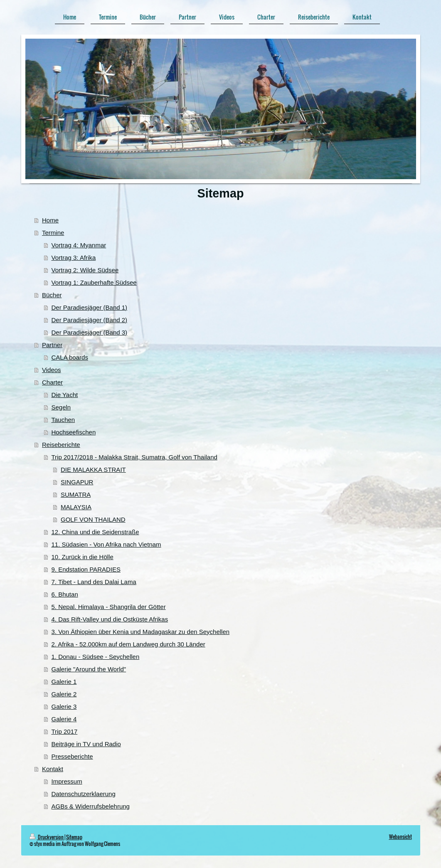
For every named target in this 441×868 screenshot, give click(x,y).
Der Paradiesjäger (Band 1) (90, 307)
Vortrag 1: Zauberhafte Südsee (94, 282)
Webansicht (400, 837)
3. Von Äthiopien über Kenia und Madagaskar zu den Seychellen (141, 632)
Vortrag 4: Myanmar (79, 245)
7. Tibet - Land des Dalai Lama (94, 582)
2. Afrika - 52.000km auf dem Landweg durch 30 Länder (128, 644)
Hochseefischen (74, 432)
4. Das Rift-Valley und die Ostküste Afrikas (110, 619)
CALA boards (70, 357)
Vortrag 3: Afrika (74, 258)
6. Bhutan (65, 594)
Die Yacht (65, 395)
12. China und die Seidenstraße (95, 532)
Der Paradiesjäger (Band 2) (90, 320)
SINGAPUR (77, 482)
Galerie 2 (64, 694)
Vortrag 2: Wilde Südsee (85, 270)
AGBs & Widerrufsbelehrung (91, 806)
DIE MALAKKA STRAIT (93, 470)
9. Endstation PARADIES (86, 569)
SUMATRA (76, 494)
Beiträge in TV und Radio (86, 744)
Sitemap (74, 837)
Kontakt (53, 769)
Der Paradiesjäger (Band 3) (90, 332)
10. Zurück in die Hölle (83, 557)
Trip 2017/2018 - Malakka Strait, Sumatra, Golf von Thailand (134, 457)
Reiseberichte (61, 445)
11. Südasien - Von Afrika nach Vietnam (106, 544)
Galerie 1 (64, 682)
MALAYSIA (76, 507)
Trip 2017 (65, 731)
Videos (52, 370)
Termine (53, 233)
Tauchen (63, 420)
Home (50, 220)
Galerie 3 (64, 706)
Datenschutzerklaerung (84, 794)
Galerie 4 (64, 719)
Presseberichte (72, 756)
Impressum (67, 781)
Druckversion (47, 837)
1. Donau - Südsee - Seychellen (96, 657)
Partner (52, 345)
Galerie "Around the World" (89, 669)
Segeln (61, 407)
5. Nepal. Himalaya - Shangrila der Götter (109, 607)
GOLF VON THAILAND (93, 519)
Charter (52, 382)
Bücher (52, 295)
